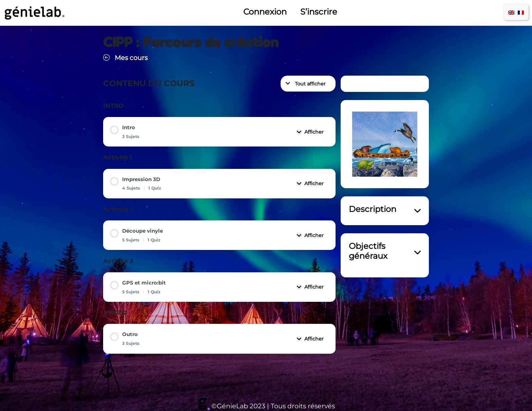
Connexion (265, 12)
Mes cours (125, 58)
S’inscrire (319, 12)
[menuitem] (511, 12)
